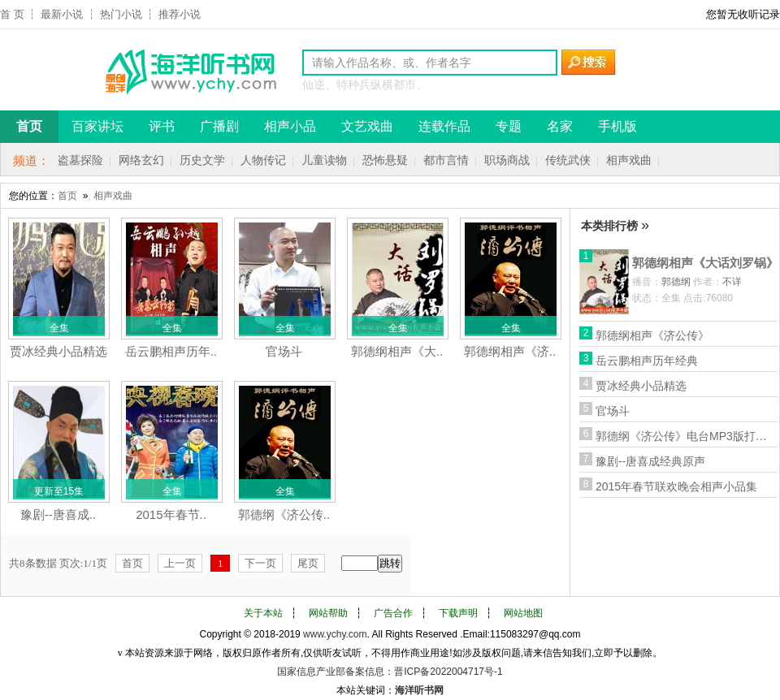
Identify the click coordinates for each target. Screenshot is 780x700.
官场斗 (284, 351)
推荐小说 (180, 14)
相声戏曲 (629, 160)
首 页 (12, 14)
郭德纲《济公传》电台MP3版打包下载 (685, 436)
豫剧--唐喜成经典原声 (650, 461)
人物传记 (263, 160)
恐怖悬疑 (385, 160)
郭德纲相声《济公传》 (652, 335)
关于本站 (263, 613)
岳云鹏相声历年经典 (647, 361)
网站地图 (523, 613)
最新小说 (62, 14)
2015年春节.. (171, 514)
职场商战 (507, 160)
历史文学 (202, 160)
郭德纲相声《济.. (510, 351)
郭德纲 (676, 282)
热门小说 (121, 14)
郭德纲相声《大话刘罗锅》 (705, 263)
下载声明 (458, 613)
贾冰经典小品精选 (58, 351)
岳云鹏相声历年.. (171, 351)
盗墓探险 (80, 160)
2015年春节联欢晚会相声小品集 (676, 486)
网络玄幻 (141, 160)
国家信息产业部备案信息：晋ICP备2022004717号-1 (390, 672)
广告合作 (393, 613)
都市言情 (446, 160)
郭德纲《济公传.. (284, 514)
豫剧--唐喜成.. (58, 514)
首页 (67, 196)
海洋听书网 (419, 690)
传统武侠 (568, 160)
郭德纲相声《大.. (397, 351)
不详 (732, 282)
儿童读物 (324, 160)
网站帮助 (328, 613)
